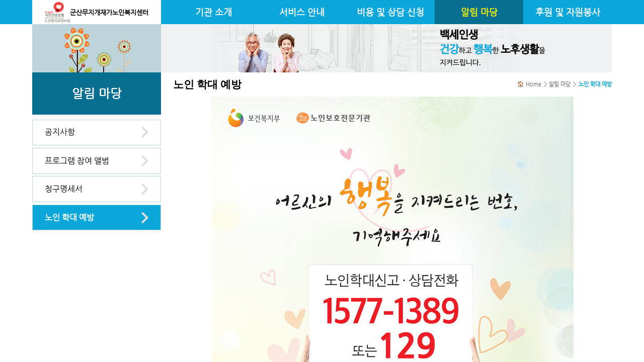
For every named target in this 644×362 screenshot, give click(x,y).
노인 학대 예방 (69, 217)
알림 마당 (479, 12)
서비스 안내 (302, 12)
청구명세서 (64, 189)
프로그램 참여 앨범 (77, 161)
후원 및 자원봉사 (568, 12)
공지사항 (60, 132)
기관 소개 (214, 12)
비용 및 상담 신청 (390, 12)
